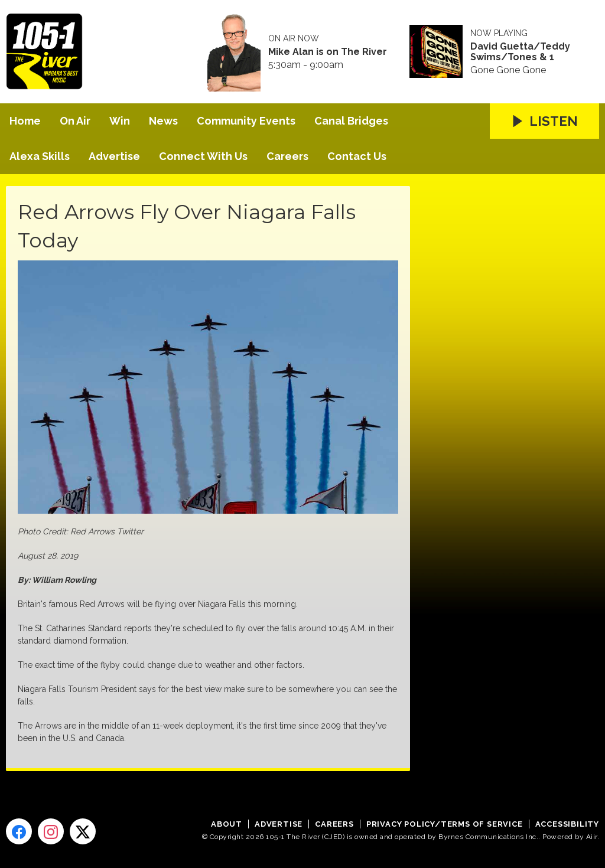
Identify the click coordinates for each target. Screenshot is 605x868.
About (227, 824)
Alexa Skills (40, 156)
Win (120, 121)
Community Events (246, 121)
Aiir (592, 837)
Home (25, 121)
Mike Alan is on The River (328, 52)
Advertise (114, 156)
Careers (287, 156)
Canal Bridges (351, 121)
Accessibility (567, 824)
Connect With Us (203, 156)
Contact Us (357, 156)
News (163, 121)
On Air (75, 121)
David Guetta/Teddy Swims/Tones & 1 (520, 52)
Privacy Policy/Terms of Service (445, 824)
